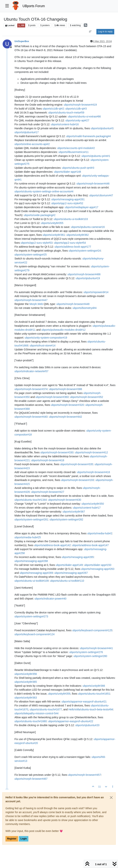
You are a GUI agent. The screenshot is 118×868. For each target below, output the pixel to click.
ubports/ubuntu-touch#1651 (94, 694)
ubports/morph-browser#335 (77, 464)
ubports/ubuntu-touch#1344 (31, 500)
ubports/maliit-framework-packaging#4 (88, 136)
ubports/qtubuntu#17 (26, 132)
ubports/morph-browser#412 (91, 452)
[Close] (111, 798)
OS (21, 25)
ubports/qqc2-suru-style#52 (67, 203)
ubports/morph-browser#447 (31, 300)
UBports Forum (34, 6)
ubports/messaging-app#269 (36, 573)
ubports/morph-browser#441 (96, 648)
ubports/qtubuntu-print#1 (96, 156)
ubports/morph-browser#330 (57, 452)
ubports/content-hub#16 (65, 124)
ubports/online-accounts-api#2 (32, 144)
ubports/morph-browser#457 (85, 775)
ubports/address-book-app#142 (52, 545)
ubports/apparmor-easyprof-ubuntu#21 (84, 702)
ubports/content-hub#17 (87, 508)
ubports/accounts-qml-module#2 (76, 148)
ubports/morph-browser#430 (65, 500)
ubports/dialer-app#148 (67, 172)
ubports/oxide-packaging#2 (40, 215)
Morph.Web (36, 304)
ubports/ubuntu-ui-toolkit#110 (67, 581)
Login (24, 839)
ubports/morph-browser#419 (80, 105)
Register (12, 839)
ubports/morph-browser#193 (77, 480)
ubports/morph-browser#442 (66, 417)
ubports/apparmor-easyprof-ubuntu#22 (71, 721)
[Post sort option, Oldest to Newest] (90, 32)
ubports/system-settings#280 (90, 656)
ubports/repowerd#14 (96, 292)
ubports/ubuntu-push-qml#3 (78, 168)
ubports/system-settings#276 (86, 652)
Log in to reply (105, 32)
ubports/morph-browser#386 (66, 389)
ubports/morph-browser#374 (31, 389)
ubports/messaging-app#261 (68, 199)
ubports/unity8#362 (78, 235)
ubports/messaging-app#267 (71, 573)
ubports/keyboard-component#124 (34, 634)
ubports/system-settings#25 (31, 255)
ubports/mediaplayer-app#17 (82, 207)
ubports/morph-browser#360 (52, 397)
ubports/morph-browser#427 (48, 492)
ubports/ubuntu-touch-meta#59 (66, 113)
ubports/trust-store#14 (43, 346)
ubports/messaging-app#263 (98, 569)
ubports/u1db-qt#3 (76, 109)
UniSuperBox (22, 41)
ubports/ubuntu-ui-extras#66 (84, 116)
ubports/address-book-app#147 (90, 545)
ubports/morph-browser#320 (67, 405)
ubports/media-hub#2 (100, 533)
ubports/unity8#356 (26, 674)
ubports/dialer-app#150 (98, 565)
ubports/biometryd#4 (85, 308)
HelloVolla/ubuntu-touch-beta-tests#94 (91, 709)
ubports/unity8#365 (26, 682)
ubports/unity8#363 (26, 698)
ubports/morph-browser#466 (84, 274)
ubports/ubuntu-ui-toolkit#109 (31, 581)
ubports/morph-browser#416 (93, 472)
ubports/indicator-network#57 (31, 371)
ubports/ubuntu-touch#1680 (31, 721)
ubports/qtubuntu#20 (87, 725)
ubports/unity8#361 (54, 235)
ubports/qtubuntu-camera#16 (88, 227)
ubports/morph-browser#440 (31, 417)
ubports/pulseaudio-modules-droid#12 (63, 330)
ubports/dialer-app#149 (69, 565)
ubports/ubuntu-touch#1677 (46, 709)
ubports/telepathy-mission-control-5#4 (36, 713)
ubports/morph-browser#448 (73, 304)
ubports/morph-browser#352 (87, 397)
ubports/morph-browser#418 (48, 460)
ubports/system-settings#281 (31, 519)
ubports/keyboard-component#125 (92, 630)
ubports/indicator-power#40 (51, 599)
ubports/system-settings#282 (66, 519)
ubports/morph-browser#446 (93, 184)
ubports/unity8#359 (59, 694)
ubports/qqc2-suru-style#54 (70, 243)
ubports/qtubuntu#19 (88, 278)
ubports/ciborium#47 (101, 195)
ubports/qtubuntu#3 (102, 128)
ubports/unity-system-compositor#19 (46, 338)
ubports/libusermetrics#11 (73, 152)
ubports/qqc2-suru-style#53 (37, 243)
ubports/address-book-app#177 (73, 247)
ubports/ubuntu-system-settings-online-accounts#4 (44, 191)
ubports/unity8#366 (94, 686)
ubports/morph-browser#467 (31, 779)
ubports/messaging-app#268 (31, 561)
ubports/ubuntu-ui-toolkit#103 (71, 219)
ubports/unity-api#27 (77, 120)
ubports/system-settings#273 (31, 616)
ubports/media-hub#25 (28, 537)
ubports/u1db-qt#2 (53, 109)
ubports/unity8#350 (93, 504)
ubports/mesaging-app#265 (78, 557)
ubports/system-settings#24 (85, 251)
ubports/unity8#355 (52, 223)
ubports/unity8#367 (74, 512)
